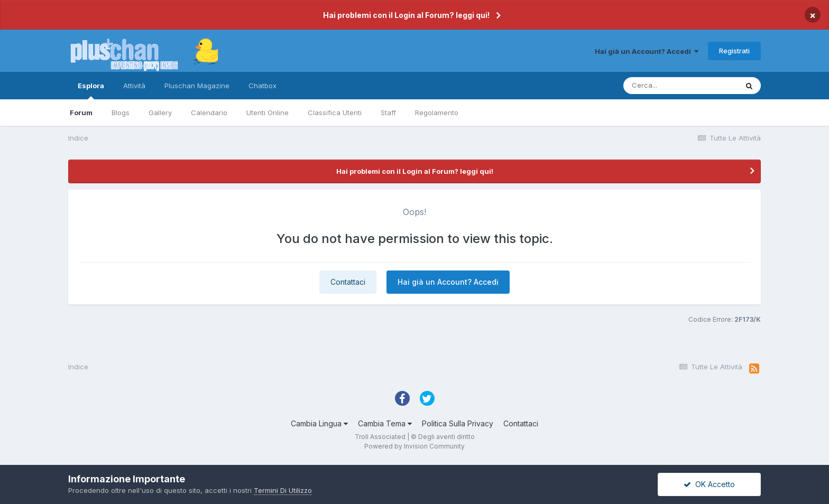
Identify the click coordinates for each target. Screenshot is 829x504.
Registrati (734, 51)
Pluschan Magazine (197, 86)
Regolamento (437, 113)
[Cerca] (680, 86)
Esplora (91, 90)
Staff (388, 113)
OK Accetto (709, 484)
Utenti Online (268, 113)
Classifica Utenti (335, 113)
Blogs (121, 113)
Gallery (160, 113)
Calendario (209, 113)
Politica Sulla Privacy (458, 423)
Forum (81, 113)
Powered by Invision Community (414, 446)
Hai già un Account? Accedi (647, 51)
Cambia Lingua (319, 423)
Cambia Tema (385, 423)
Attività (134, 86)
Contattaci (348, 282)
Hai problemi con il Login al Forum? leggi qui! (406, 15)
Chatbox (262, 86)
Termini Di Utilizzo (283, 490)
